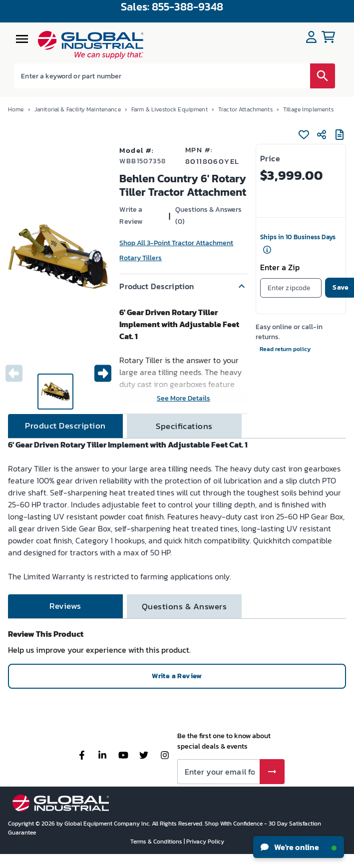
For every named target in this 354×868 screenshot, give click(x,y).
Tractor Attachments (245, 109)
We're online (299, 847)
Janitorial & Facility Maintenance (78, 109)
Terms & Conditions (157, 842)
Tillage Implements (308, 109)
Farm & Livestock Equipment (170, 109)
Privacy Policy (205, 842)
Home (16, 109)
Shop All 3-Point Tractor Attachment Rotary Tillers (176, 250)
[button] (183, 286)
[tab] (65, 426)
